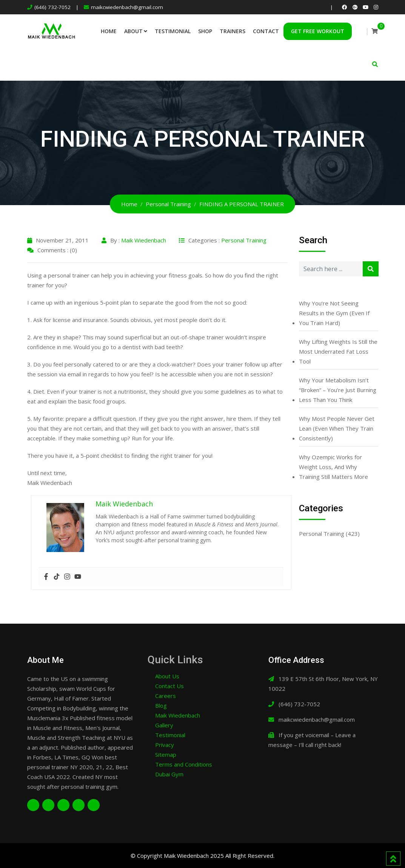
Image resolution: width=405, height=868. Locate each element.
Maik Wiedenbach (144, 240)
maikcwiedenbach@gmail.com (127, 7)
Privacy (165, 745)
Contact (266, 31)
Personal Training (244, 240)
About (133, 31)
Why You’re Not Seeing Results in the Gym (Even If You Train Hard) (334, 313)
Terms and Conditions (184, 764)
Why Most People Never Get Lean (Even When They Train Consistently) (337, 428)
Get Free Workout (318, 31)
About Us (167, 676)
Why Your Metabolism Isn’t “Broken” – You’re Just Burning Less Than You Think (338, 390)
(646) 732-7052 (52, 7)
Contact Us (169, 686)
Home (109, 31)
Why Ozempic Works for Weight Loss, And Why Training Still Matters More (333, 467)
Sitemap (166, 755)
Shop (205, 31)
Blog (161, 705)
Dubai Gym (169, 774)
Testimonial (173, 31)
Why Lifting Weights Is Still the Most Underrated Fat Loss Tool (338, 351)
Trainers (233, 31)
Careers (166, 696)
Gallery (164, 725)
